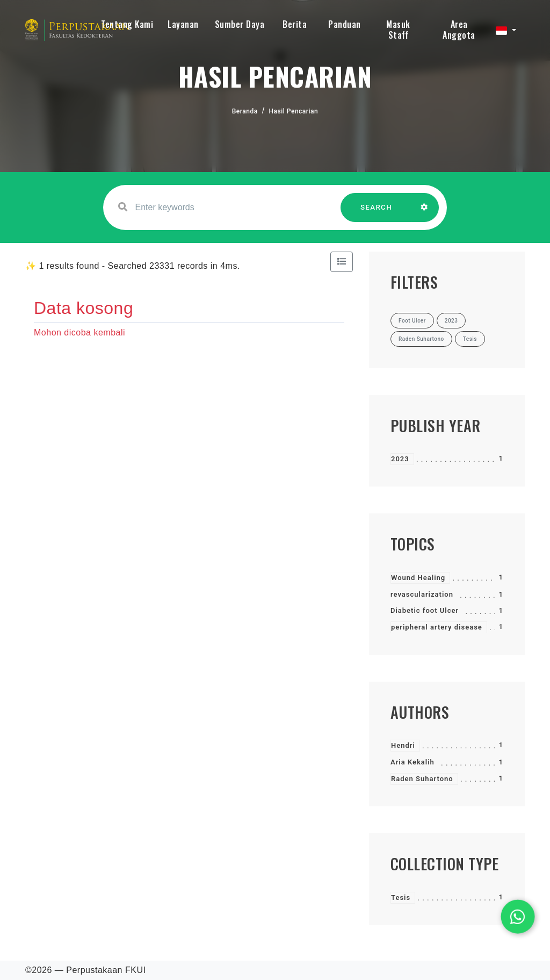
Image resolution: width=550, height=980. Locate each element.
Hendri (403, 745)
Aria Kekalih (412, 762)
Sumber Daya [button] (240, 24)
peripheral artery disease (437, 627)
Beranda (245, 111)
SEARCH (377, 213)
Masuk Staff (398, 30)
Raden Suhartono (422, 779)
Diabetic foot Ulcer (425, 610)
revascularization (422, 594)
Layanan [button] (183, 24)
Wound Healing (418, 578)
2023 (400, 459)
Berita (295, 24)
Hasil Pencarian (294, 111)
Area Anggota (459, 30)
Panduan (345, 24)
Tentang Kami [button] (127, 24)
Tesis (401, 897)
